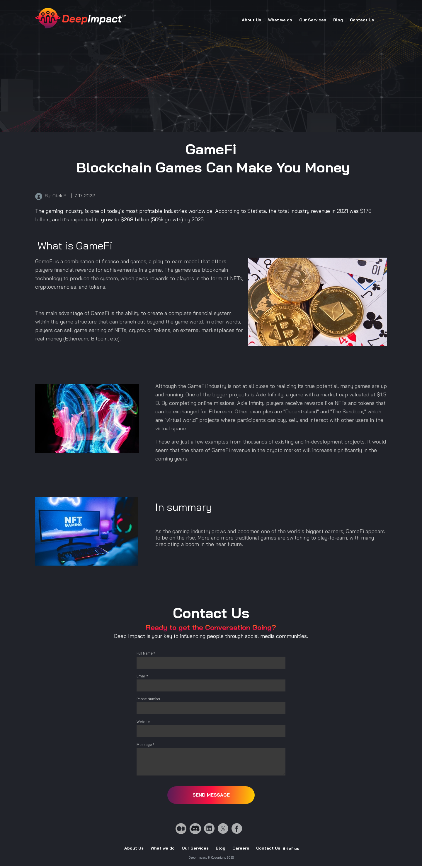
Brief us (291, 848)
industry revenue (310, 211)
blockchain (215, 270)
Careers (241, 848)
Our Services (313, 20)
